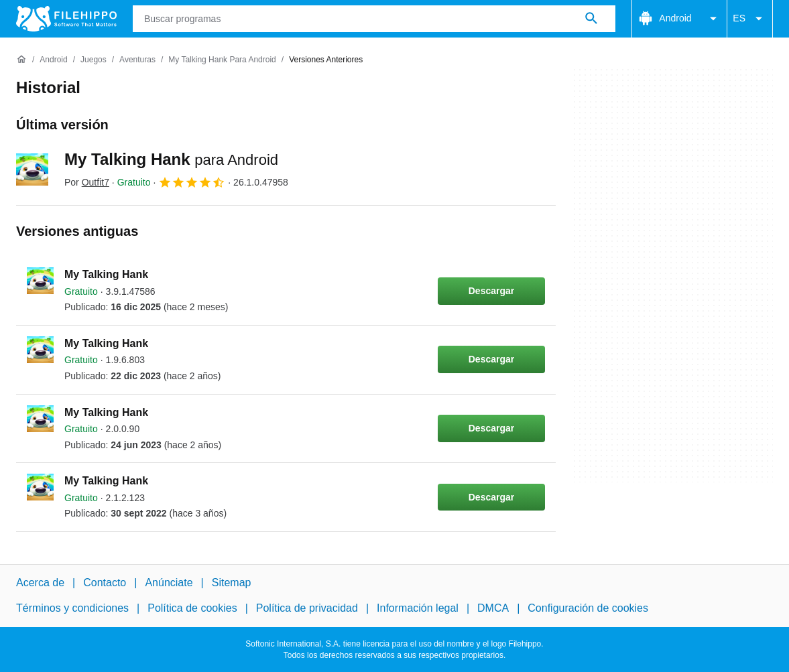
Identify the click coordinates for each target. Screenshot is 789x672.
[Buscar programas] (591, 19)
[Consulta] (374, 19)
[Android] (53, 60)
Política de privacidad (307, 608)
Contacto (105, 583)
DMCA (493, 608)
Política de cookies (192, 608)
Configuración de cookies (588, 608)
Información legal (418, 608)
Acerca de (40, 583)
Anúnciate (169, 583)
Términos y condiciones (72, 608)
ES (750, 19)
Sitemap (232, 583)
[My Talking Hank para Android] (222, 60)
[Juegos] (94, 60)
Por (87, 182)
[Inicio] (21, 60)
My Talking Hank (171, 159)
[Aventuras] (137, 60)
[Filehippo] (66, 19)
